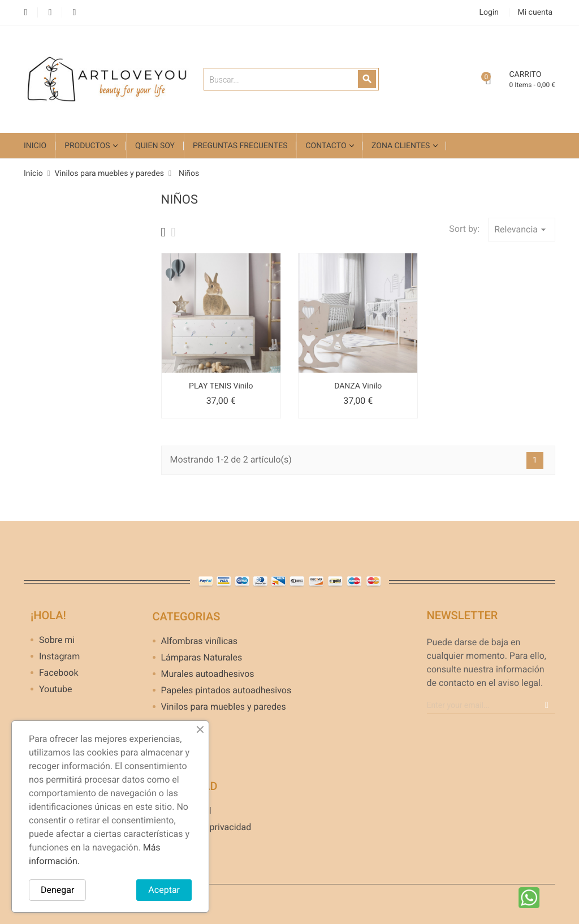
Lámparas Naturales (202, 658)
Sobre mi (57, 640)
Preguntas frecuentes (240, 146)
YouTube (50, 13)
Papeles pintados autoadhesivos (222, 691)
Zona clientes (402, 146)
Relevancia (522, 230)
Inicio (35, 146)
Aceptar (164, 890)
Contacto (327, 146)
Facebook (26, 13)
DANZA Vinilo (358, 386)
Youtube (56, 690)
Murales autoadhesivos (208, 674)
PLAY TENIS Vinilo (221, 386)
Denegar (57, 890)
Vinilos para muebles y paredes (222, 707)
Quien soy (155, 146)
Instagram (74, 13)
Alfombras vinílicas (200, 642)
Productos (88, 146)
